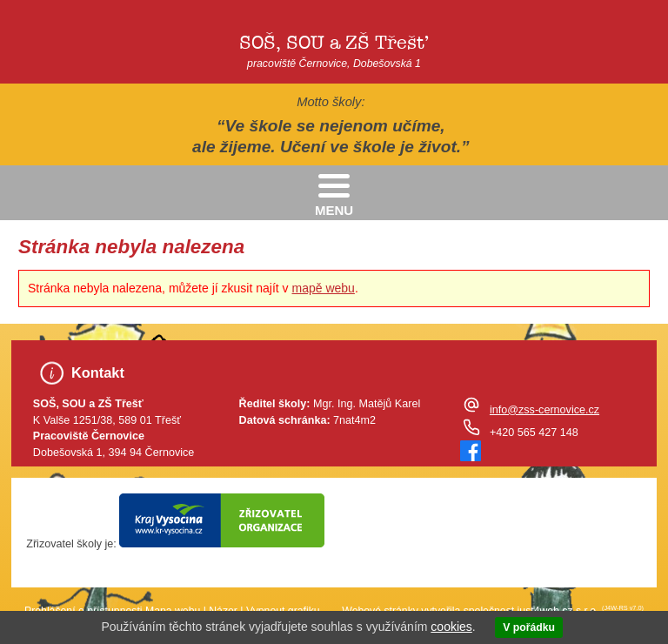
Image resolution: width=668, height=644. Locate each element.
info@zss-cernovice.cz (544, 410)
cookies (451, 627)
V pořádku (529, 627)
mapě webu (324, 288)
